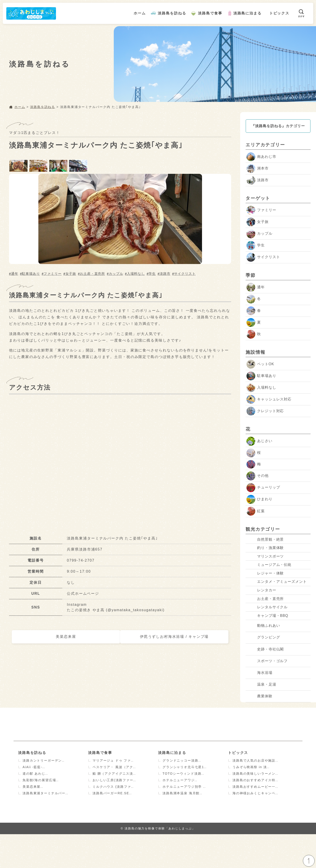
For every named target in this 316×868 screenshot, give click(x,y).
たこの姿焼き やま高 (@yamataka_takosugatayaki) (116, 609)
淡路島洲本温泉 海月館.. (182, 827)
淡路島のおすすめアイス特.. (255, 814)
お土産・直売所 (92, 273)
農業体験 (259, 730)
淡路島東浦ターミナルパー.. (45, 827)
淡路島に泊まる (248, 13)
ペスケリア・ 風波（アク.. (114, 801)
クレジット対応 (265, 412)
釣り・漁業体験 (265, 554)
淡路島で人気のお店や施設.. (255, 794)
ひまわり (259, 500)
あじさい (259, 442)
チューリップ (263, 488)
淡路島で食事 (210, 13)
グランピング (263, 671)
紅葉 (256, 512)
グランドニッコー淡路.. (182, 794)
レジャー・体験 (265, 589)
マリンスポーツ (265, 565)
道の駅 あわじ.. (35, 807)
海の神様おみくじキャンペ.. (255, 827)
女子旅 (71, 273)
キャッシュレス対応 (269, 400)
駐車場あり (31, 273)
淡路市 (165, 273)
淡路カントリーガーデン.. (44, 794)
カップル (116, 273)
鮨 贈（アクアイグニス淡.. (114, 807)
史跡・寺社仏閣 (265, 683)
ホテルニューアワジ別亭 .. (184, 820)
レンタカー (261, 612)
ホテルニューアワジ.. (180, 814)
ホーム (140, 13)
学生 (152, 273)
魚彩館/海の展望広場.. (41, 814)
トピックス (280, 13)
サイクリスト (185, 273)
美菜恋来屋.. (33, 820)
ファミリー (53, 273)
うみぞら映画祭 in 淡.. (251, 801)
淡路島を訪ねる (172, 13)
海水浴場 (259, 706)
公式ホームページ (83, 593)
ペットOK (260, 364)
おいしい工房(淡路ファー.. (114, 814)
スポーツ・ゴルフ (267, 695)
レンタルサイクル (267, 636)
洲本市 (258, 169)
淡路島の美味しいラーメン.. (255, 807)
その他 (258, 476)
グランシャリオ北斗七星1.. (185, 801)
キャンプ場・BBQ (267, 648)
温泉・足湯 (261, 718)
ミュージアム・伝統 (269, 577)
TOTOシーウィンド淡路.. (183, 807)
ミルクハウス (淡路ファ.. (113, 820)
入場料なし (136, 273)
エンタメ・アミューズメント (277, 600)
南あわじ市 (261, 157)
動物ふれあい (263, 659)
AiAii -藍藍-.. (34, 801)
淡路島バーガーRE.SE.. (112, 827)
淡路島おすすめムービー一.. (255, 820)
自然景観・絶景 (265, 542)
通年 (15, 273)
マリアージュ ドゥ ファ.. (113, 794)
